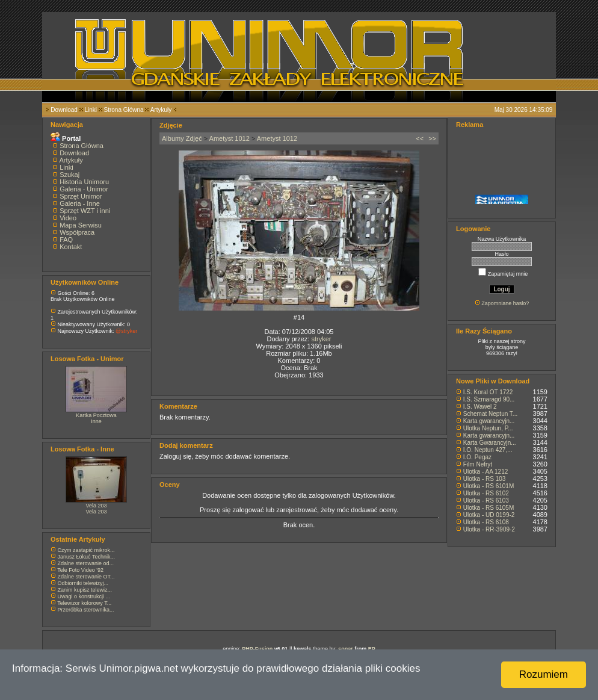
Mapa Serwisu (81, 225)
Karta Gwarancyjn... (490, 443)
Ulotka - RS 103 (485, 479)
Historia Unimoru (84, 182)
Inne (96, 421)
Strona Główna (124, 110)
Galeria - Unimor (84, 189)
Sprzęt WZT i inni (85, 211)
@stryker (126, 331)
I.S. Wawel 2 (480, 407)
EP (372, 649)
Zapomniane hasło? (505, 303)
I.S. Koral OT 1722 (488, 392)
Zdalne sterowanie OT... (86, 577)
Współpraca (77, 232)
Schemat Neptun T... (490, 414)
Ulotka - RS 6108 (486, 522)
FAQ (66, 240)
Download (64, 110)
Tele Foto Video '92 (80, 570)
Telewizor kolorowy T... (84, 603)
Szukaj (69, 175)
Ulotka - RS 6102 (486, 493)
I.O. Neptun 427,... (488, 450)
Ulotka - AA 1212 (486, 472)
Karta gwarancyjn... (489, 421)
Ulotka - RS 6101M (489, 486)
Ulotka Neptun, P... (488, 428)
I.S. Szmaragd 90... (489, 399)
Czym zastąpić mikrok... (86, 550)
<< (420, 138)
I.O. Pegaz (477, 457)
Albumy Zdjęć (182, 138)
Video (68, 218)
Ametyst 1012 (230, 138)
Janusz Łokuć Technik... (86, 557)
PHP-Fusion (257, 649)
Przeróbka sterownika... (86, 610)
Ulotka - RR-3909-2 (489, 529)
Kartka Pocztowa (96, 415)
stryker (321, 339)
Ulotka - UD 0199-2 (489, 515)
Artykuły (161, 110)
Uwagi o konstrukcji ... (84, 596)
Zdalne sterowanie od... (86, 563)
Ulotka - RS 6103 (486, 500)
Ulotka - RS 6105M (489, 508)
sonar (346, 649)
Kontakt (71, 247)
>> (432, 138)
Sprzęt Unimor (81, 196)
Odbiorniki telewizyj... (83, 583)
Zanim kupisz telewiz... (85, 590)
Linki (91, 110)
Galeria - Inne (80, 203)
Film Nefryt (478, 464)
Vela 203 (96, 506)
